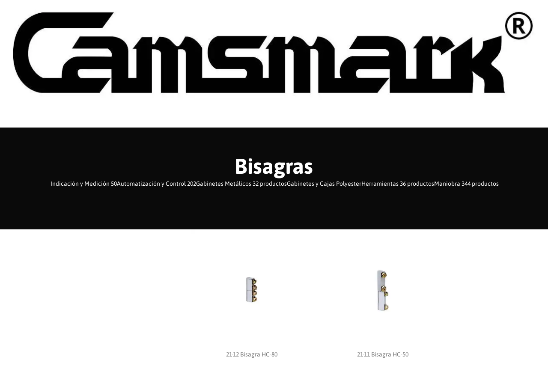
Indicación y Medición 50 (84, 184)
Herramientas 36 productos (398, 184)
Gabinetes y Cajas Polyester (324, 184)
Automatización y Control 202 (156, 184)
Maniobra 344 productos (466, 184)
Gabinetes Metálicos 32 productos (241, 184)
